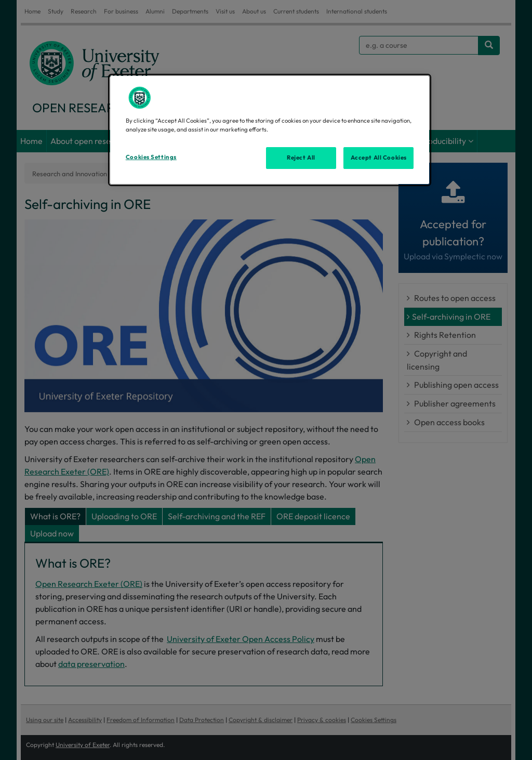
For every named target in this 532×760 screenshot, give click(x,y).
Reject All (301, 158)
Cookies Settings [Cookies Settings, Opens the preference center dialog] (151, 157)
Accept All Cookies (379, 158)
